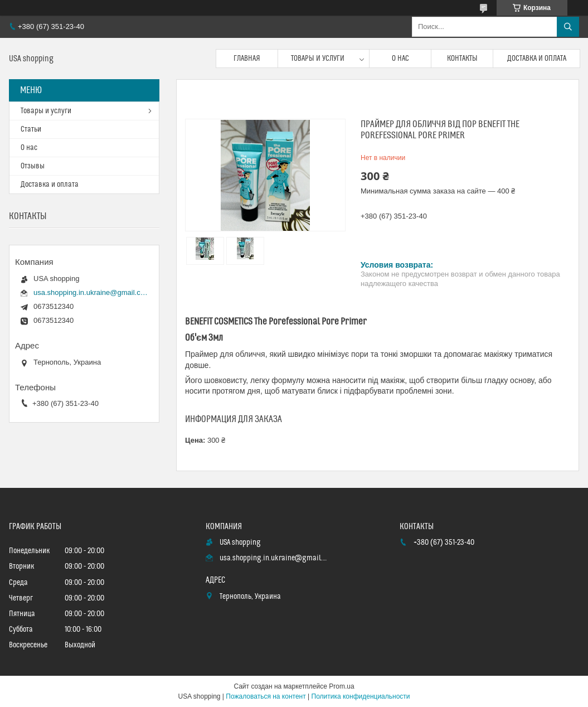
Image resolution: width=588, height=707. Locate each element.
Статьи (31, 129)
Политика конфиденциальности (361, 696)
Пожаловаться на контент (266, 696)
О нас (400, 59)
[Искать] (568, 27)
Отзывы (33, 166)
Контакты (462, 59)
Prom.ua (341, 686)
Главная (247, 59)
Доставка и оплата (537, 59)
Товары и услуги (318, 59)
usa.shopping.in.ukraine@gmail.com (91, 292)
